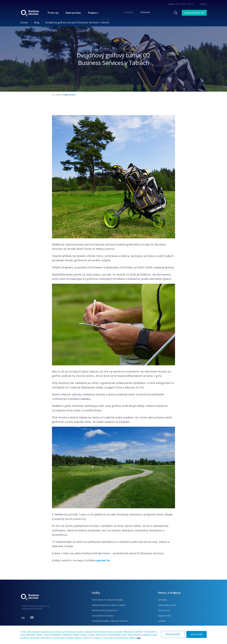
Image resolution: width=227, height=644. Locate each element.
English (203, 4)
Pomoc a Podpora (169, 593)
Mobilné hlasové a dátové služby (109, 605)
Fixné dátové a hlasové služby (107, 600)
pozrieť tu (103, 560)
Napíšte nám (164, 616)
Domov (25, 22)
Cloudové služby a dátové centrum (110, 621)
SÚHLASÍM (197, 634)
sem (139, 638)
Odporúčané (69, 95)
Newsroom (164, 610)
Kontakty (163, 600)
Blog (37, 22)
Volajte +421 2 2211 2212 (180, 4)
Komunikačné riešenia (103, 616)
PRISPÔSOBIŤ (173, 634)
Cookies (162, 621)
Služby (96, 593)
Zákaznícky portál (194, 13)
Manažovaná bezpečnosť (105, 610)
